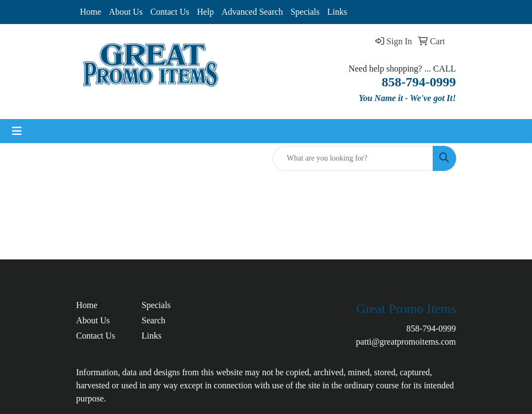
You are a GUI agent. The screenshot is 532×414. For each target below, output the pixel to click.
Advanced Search (252, 12)
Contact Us (170, 12)
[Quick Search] (353, 158)
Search (154, 320)
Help (205, 12)
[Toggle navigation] (17, 131)
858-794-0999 (431, 329)
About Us (126, 12)
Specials (305, 12)
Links (337, 12)
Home (91, 12)
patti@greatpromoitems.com (406, 342)
